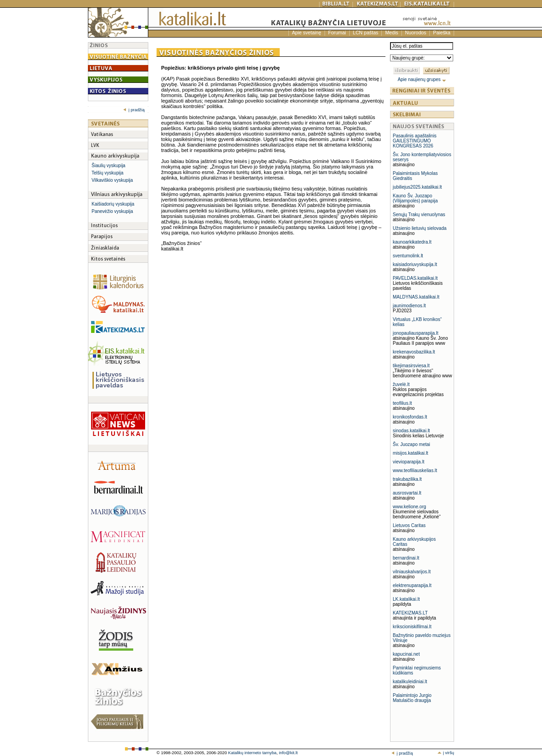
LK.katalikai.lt (406, 599)
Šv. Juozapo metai (412, 444)
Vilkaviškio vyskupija (112, 180)
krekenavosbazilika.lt (414, 352)
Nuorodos (416, 33)
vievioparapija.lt (409, 462)
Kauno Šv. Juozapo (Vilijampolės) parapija (415, 198)
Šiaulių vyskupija (108, 166)
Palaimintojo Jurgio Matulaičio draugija (412, 698)
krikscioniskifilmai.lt (412, 627)
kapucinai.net (406, 654)
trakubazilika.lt (407, 479)
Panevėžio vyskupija (112, 211)
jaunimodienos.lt (409, 306)
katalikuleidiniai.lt (410, 682)
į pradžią (134, 110)
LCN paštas (366, 33)
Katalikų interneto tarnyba (252, 753)
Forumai (337, 33)
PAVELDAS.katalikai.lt (415, 278)
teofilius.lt (402, 403)
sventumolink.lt (408, 256)
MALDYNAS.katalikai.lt (416, 297)
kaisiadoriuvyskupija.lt (415, 264)
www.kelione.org (409, 507)
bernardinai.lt (406, 558)
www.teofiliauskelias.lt (415, 470)
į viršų (446, 753)
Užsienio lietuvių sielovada (420, 228)
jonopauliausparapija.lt (416, 333)
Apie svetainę (307, 33)
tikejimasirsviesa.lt (411, 366)
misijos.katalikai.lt (410, 453)
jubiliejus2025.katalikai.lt (417, 187)
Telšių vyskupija (107, 173)
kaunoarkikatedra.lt (412, 242)
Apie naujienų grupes (422, 79)
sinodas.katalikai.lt (411, 431)
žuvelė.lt (401, 384)
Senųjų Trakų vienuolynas (419, 215)
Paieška (442, 33)
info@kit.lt (288, 753)
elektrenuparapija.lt (412, 585)
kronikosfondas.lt (410, 417)
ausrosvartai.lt (407, 493)
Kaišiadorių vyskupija (113, 204)
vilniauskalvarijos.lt (412, 572)
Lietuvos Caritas (409, 525)
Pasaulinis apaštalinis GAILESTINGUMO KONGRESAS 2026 (415, 141)
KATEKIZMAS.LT (410, 613)
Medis (391, 33)
